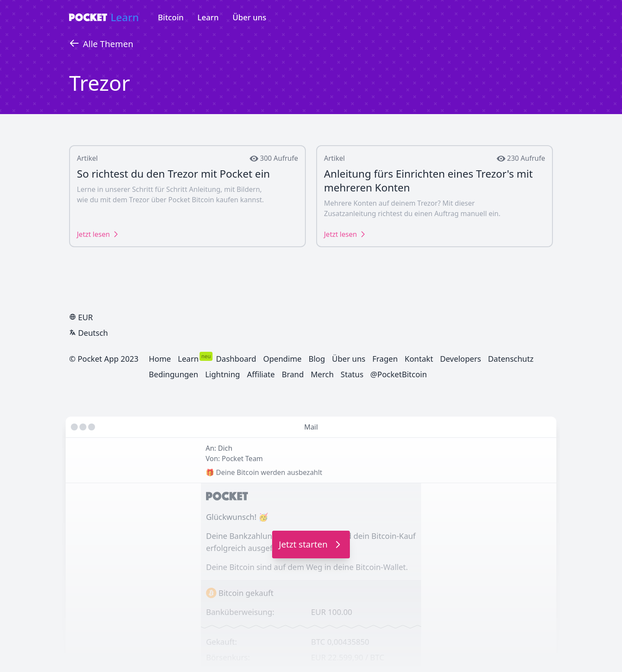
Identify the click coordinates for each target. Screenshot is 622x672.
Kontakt (419, 359)
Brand (293, 374)
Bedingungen (174, 374)
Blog (317, 359)
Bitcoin (171, 17)
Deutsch (89, 333)
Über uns (249, 17)
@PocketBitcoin (398, 374)
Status (352, 374)
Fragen (385, 359)
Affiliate (261, 374)
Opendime (282, 359)
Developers (461, 359)
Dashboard (236, 359)
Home (160, 359)
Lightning (223, 374)
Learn (125, 17)
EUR (81, 317)
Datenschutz (511, 359)
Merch (322, 374)
